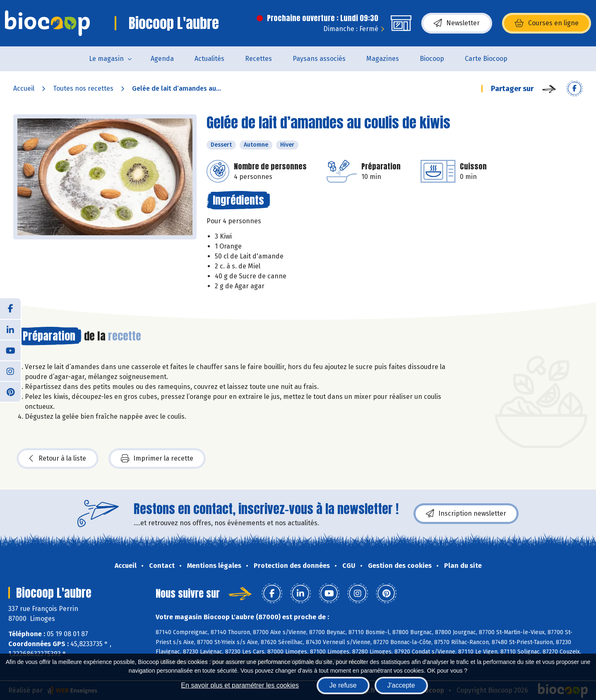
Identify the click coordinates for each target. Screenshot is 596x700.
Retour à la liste (58, 459)
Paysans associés (319, 59)
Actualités (209, 59)
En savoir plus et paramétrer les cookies (240, 685)
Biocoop (432, 59)
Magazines (383, 59)
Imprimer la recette (157, 459)
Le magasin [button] (106, 59)
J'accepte (401, 685)
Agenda (162, 59)
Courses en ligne (547, 23)
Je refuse (343, 685)
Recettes (258, 59)
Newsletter (457, 23)
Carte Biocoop (486, 59)
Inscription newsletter (466, 514)
